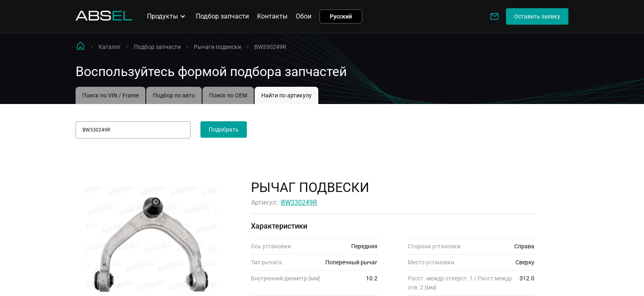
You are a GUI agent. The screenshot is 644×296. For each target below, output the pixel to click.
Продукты (167, 16)
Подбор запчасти (222, 16)
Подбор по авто (174, 95)
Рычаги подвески (217, 47)
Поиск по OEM (228, 95)
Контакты (272, 16)
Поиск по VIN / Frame (110, 95)
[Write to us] (494, 16)
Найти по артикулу (286, 95)
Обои (304, 16)
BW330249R (299, 202)
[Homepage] (104, 18)
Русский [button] (341, 16)
